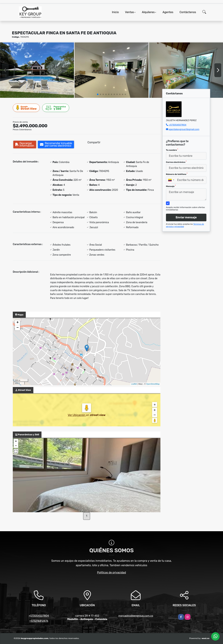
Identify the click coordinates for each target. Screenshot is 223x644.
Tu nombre (172, 150)
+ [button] (18, 323)
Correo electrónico (176, 162)
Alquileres (148, 12)
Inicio (115, 12)
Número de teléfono (177, 174)
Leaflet (134, 384)
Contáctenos (188, 12)
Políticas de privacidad (112, 573)
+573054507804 (178, 125)
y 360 (56, 108)
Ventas (129, 12)
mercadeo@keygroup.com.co (136, 616)
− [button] (18, 328)
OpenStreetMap (153, 384)
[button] (98, 94)
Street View (26, 108)
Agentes (168, 12)
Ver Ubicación (77, 415)
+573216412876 (39, 621)
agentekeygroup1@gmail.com (184, 129)
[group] (37, 70)
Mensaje (171, 186)
